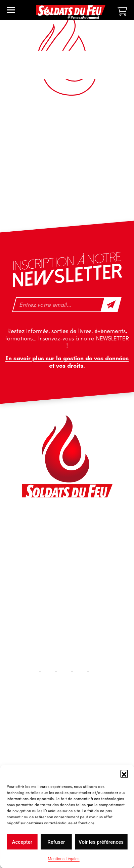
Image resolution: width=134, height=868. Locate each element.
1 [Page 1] (53, 152)
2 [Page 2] (63, 152)
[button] (124, 773)
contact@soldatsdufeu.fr (58, 537)
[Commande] (67, 129)
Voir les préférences (101, 842)
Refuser (56, 842)
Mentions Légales (64, 859)
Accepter (22, 842)
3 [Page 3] (74, 152)
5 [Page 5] (102, 152)
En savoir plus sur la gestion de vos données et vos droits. (67, 362)
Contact (67, 751)
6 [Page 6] (112, 152)
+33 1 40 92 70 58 (50, 565)
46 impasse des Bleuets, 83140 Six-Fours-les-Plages (66, 522)
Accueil (67, 729)
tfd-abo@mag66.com (54, 576)
